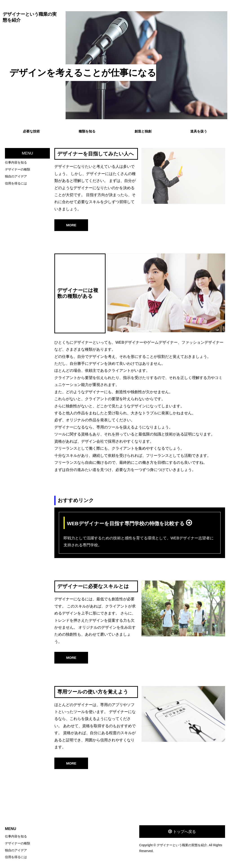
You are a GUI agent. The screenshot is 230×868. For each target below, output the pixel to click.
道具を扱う (199, 131)
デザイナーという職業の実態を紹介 (30, 17)
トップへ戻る (184, 832)
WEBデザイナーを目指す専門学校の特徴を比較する (126, 524)
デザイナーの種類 (18, 169)
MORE (71, 225)
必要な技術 (31, 131)
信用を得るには (16, 183)
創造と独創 (143, 131)
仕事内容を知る (16, 162)
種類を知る (87, 131)
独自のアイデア (16, 176)
